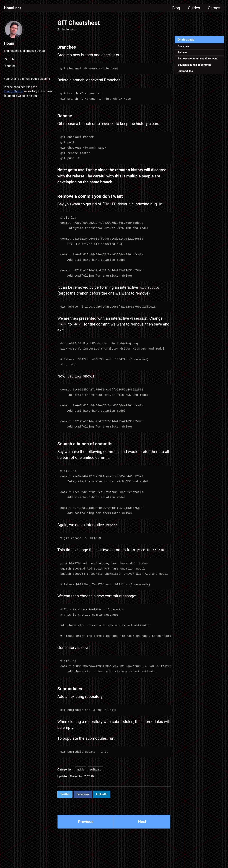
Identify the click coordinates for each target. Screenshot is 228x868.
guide (81, 769)
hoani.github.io (14, 91)
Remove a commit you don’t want (198, 59)
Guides (194, 8)
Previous (86, 821)
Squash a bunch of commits (195, 65)
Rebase (182, 53)
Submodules (185, 71)
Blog (176, 8)
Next (142, 821)
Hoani (9, 43)
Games (214, 8)
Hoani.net (12, 8)
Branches (183, 46)
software (96, 769)
